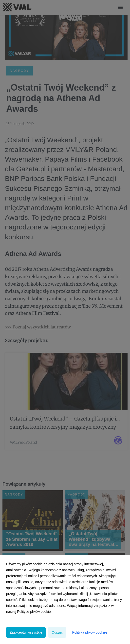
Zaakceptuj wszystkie (26, 632)
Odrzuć (57, 632)
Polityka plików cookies (90, 632)
